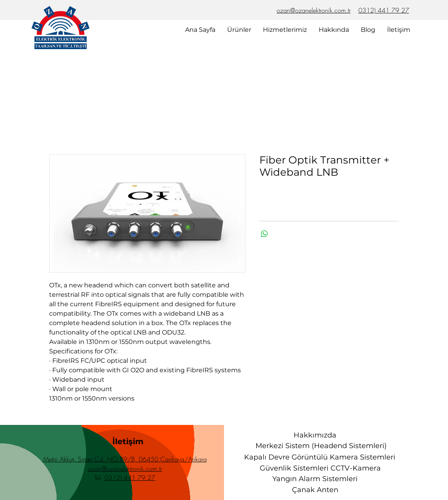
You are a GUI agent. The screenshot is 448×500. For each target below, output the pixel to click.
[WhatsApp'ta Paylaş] (264, 234)
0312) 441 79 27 (384, 10)
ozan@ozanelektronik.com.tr (314, 10)
